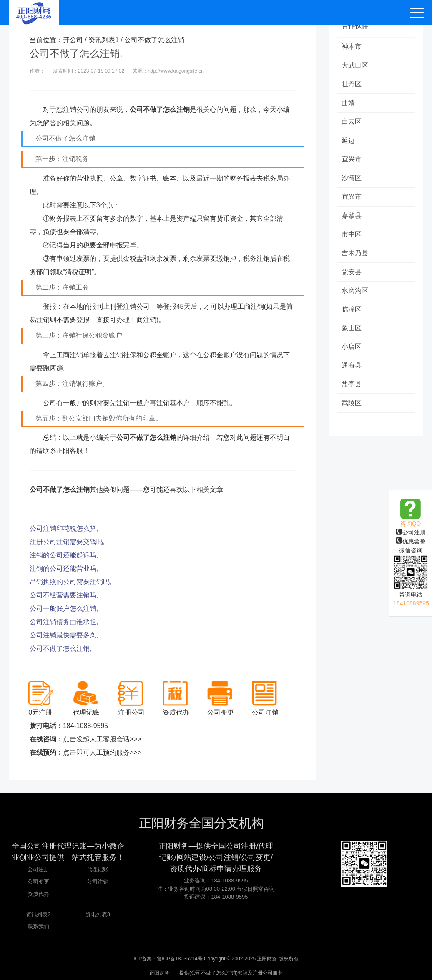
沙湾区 (352, 178)
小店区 (352, 347)
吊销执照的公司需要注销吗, (70, 582)
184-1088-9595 (86, 726)
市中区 (352, 234)
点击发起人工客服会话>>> (102, 739)
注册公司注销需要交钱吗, (67, 542)
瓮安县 (352, 272)
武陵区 (352, 403)
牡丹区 (352, 84)
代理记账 (98, 869)
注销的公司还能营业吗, (64, 568)
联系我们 (38, 926)
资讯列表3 (98, 914)
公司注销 (98, 882)
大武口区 (355, 65)
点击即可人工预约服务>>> (102, 752)
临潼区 (352, 309)
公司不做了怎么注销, (60, 649)
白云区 (352, 122)
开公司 (73, 40)
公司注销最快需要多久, (64, 635)
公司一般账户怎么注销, (64, 608)
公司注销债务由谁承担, (64, 622)
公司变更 (38, 882)
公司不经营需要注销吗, (64, 595)
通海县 (352, 366)
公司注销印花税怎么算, (64, 528)
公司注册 (411, 532)
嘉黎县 (352, 215)
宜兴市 (352, 159)
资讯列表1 (104, 40)
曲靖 (348, 103)
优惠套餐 (411, 541)
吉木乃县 (355, 253)
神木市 (352, 47)
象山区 (352, 328)
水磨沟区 (355, 291)
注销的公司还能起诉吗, (64, 555)
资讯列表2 (38, 914)
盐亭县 (352, 384)
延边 (348, 140)
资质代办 (38, 894)
